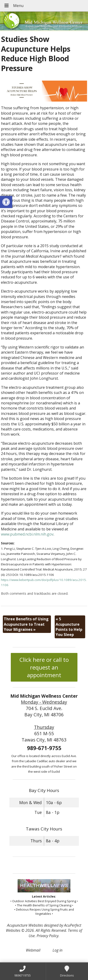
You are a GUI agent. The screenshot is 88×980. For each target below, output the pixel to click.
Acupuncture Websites (25, 925)
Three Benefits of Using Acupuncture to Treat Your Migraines (26, 624)
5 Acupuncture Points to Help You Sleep (69, 627)
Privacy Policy (48, 936)
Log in (57, 950)
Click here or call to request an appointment (44, 667)
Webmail (33, 950)
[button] (6, 202)
